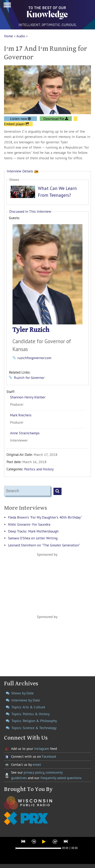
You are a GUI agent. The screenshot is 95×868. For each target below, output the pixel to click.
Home (8, 36)
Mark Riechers (21, 415)
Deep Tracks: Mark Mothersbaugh (33, 531)
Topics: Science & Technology (34, 728)
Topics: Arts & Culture (28, 707)
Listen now (19, 119)
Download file (54, 119)
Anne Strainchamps (25, 433)
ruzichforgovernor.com (34, 358)
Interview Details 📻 (23, 171)
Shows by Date (22, 693)
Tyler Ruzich (31, 330)
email (37, 764)
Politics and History (39, 469)
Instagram (42, 749)
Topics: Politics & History (30, 714)
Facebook (49, 756)
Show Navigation (7, 6)
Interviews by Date (26, 700)
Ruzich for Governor (29, 378)
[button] (23, 841)
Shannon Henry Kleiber (28, 397)
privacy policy (34, 772)
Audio (21, 36)
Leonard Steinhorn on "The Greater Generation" (44, 545)
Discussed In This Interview (30, 211)
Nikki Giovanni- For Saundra (29, 524)
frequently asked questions (61, 778)
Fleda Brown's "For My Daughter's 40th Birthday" (45, 517)
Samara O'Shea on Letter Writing (33, 538)
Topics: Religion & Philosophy (34, 721)
